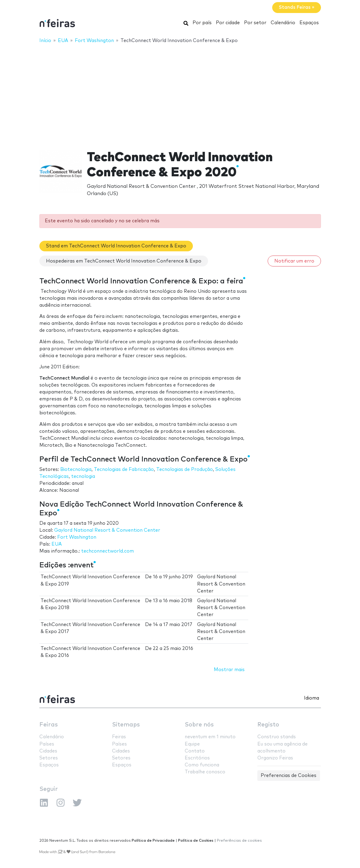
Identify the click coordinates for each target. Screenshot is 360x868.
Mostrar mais (229, 670)
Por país (202, 23)
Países (47, 744)
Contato (195, 751)
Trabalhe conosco (205, 772)
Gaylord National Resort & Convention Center (107, 530)
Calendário (283, 23)
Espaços (309, 23)
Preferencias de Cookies (289, 776)
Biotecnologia (76, 470)
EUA (57, 544)
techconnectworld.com (107, 551)
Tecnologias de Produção (185, 470)
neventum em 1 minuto (210, 737)
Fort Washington (77, 537)
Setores (49, 758)
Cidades (48, 751)
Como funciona (202, 765)
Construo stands (277, 737)
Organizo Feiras (275, 758)
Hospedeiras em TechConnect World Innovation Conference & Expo (124, 261)
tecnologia (83, 476)
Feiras (49, 725)
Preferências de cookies (239, 841)
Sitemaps (126, 725)
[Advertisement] (180, 93)
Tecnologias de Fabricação (124, 470)
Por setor (255, 23)
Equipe (192, 744)
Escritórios (197, 758)
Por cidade (228, 23)
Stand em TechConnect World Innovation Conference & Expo (116, 246)
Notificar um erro (294, 261)
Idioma (312, 698)
